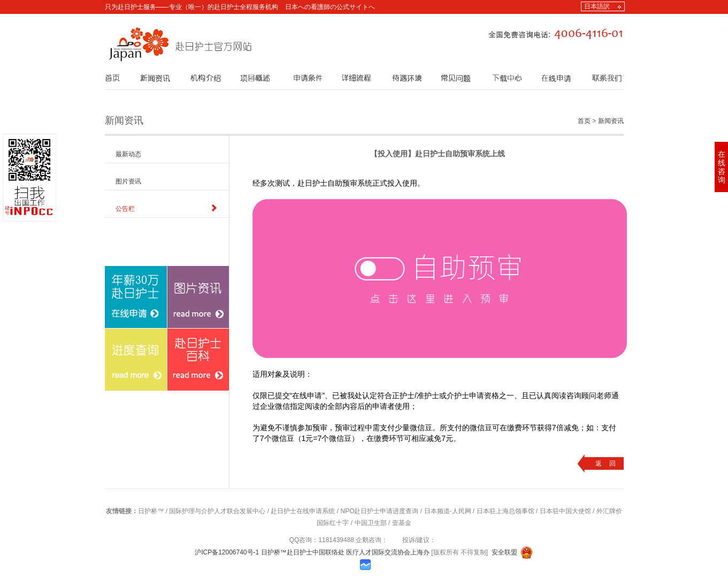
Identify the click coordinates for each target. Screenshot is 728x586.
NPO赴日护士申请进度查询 (379, 511)
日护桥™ (151, 511)
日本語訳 (597, 6)
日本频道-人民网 (448, 511)
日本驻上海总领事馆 (505, 511)
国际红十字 (333, 523)
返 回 (605, 463)
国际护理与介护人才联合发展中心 (217, 511)
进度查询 (118, 440)
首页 (584, 121)
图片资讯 (128, 181)
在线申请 (118, 377)
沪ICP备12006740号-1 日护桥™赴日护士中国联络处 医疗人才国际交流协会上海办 (313, 552)
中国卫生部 (371, 523)
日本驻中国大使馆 (565, 511)
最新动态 (128, 154)
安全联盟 (504, 552)
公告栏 (125, 209)
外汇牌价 (609, 511)
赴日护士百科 (187, 440)
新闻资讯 (611, 121)
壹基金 (402, 523)
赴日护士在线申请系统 (303, 511)
